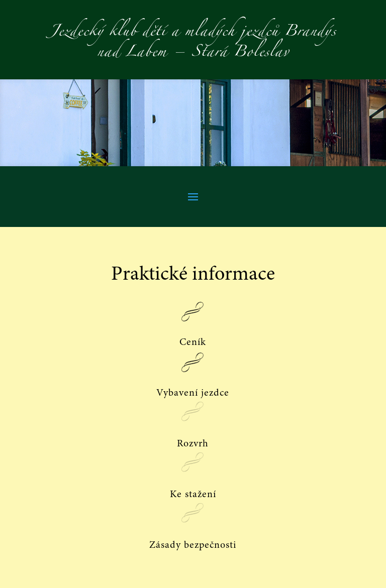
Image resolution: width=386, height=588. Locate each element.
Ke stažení (193, 495)
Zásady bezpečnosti (193, 545)
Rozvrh (193, 444)
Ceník (193, 342)
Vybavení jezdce (193, 393)
